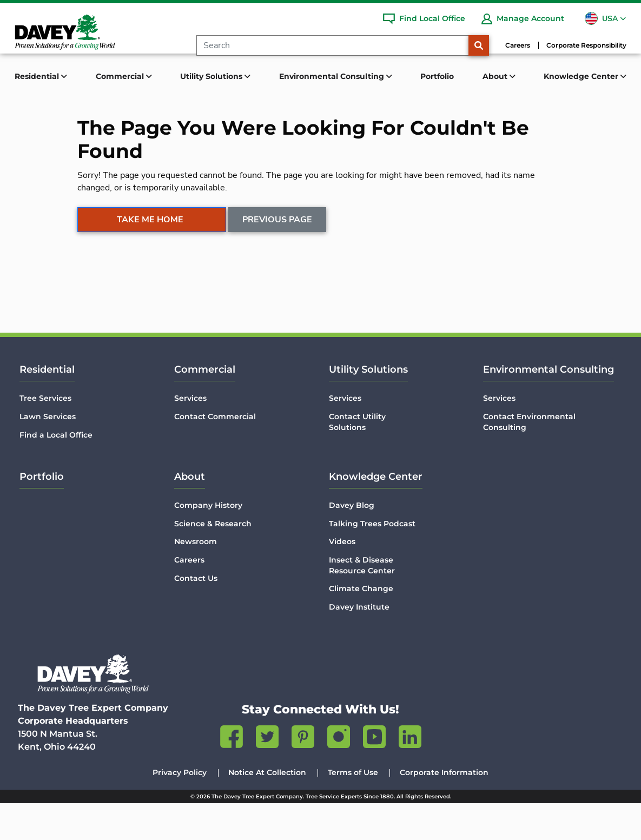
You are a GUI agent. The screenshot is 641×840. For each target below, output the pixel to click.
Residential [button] (38, 76)
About (190, 513)
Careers (518, 45)
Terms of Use (353, 809)
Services (190, 435)
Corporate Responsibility (586, 45)
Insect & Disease (362, 602)
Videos (342, 578)
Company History (208, 542)
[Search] (332, 45)
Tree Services (45, 435)
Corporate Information (444, 809)
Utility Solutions (368, 406)
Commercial (205, 406)
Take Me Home (150, 259)
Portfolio (437, 76)
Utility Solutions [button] (212, 76)
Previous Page (278, 259)
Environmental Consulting (549, 406)
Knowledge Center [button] (582, 76)
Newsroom (196, 578)
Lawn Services (48, 453)
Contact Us (196, 615)
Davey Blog (352, 542)
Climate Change (361, 625)
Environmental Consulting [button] (333, 76)
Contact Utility (357, 459)
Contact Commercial (215, 453)
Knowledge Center (376, 513)
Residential (47, 406)
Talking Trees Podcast (372, 560)
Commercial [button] (121, 76)
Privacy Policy (180, 809)
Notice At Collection (267, 809)
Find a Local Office (56, 471)
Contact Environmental (529, 459)
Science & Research (213, 560)
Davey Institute (359, 644)
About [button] (496, 76)
